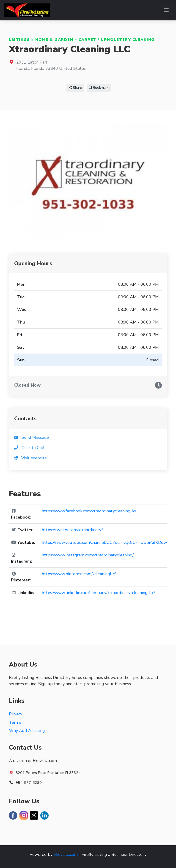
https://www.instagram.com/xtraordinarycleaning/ (88, 555)
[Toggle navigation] (166, 10)
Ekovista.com (66, 854)
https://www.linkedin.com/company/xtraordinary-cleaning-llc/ (98, 593)
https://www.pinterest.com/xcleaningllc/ (79, 574)
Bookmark (99, 88)
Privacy (16, 714)
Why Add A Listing (27, 731)
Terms (15, 722)
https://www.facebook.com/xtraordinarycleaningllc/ (89, 511)
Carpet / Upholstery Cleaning (117, 40)
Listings (19, 40)
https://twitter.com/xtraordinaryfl (73, 530)
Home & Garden (54, 40)
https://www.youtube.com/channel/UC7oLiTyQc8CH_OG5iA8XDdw (104, 542)
